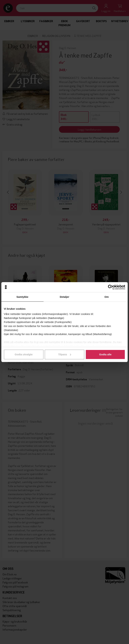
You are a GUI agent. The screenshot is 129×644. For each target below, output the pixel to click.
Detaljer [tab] (64, 297)
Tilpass (65, 354)
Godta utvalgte (24, 354)
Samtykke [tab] (22, 297)
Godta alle (105, 354)
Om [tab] (107, 297)
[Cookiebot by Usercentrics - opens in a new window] (110, 287)
